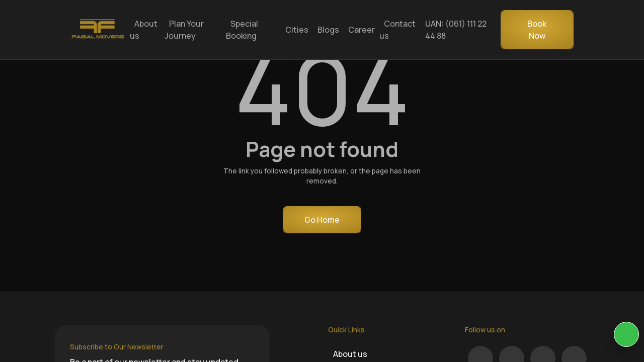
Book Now (537, 30)
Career (361, 30)
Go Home (322, 220)
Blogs (328, 30)
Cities (297, 30)
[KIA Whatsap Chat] (626, 334)
